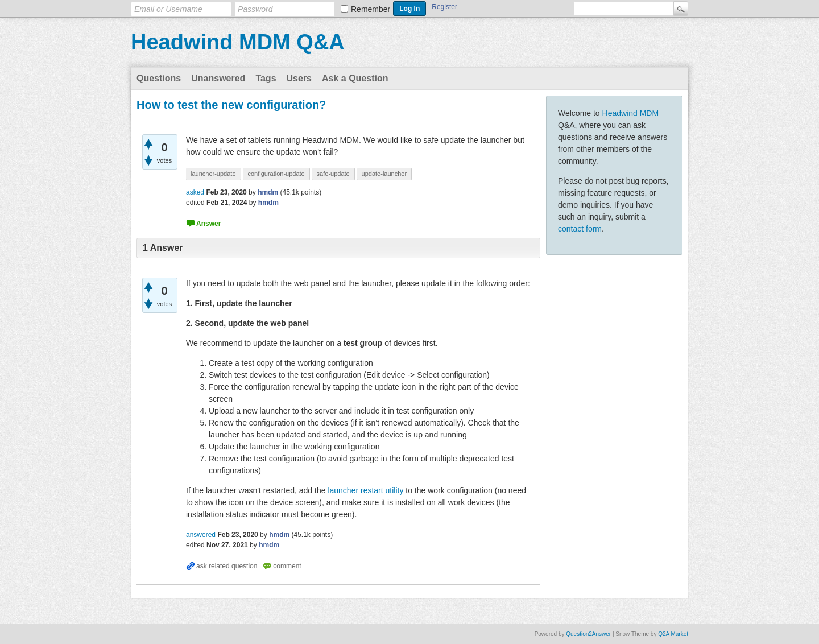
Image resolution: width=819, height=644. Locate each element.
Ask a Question (355, 78)
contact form (580, 229)
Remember (371, 9)
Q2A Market (673, 634)
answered (201, 535)
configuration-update (276, 174)
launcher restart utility (367, 490)
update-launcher (384, 174)
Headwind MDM (631, 113)
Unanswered (218, 78)
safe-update (333, 174)
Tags (266, 78)
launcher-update (213, 174)
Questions (159, 78)
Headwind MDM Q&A (238, 42)
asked (195, 192)
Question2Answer (588, 634)
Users (299, 78)
